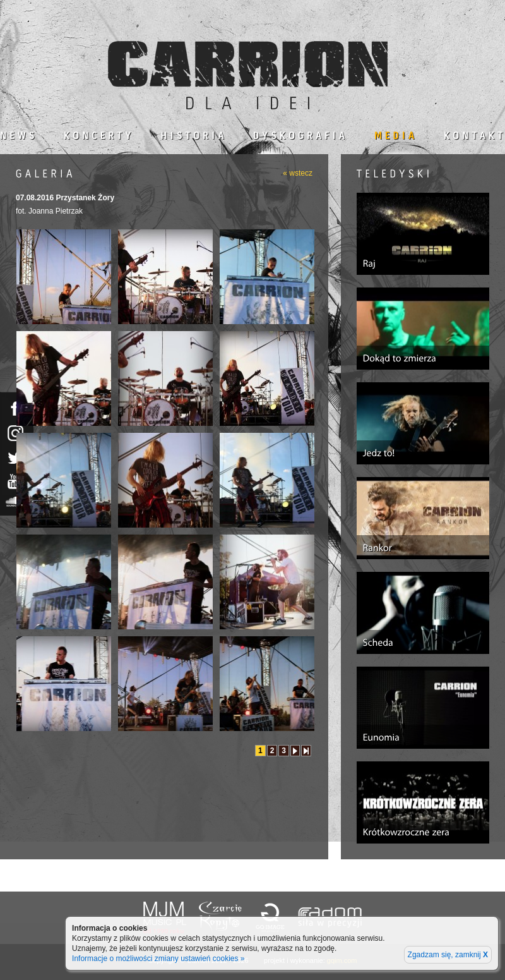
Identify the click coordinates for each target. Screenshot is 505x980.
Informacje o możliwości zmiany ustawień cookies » (158, 959)
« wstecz (298, 173)
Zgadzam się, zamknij (448, 955)
